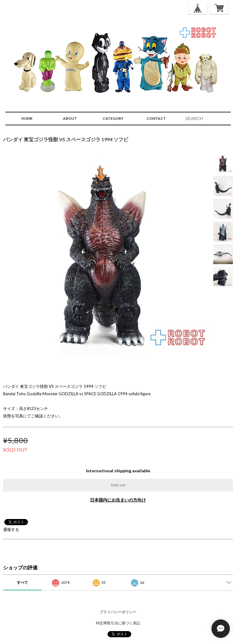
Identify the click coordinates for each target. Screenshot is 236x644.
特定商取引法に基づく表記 (118, 623)
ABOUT (70, 118)
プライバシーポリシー (118, 612)
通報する (11, 529)
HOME (27, 118)
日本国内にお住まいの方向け (118, 500)
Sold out (118, 485)
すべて (22, 582)
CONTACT (156, 118)
